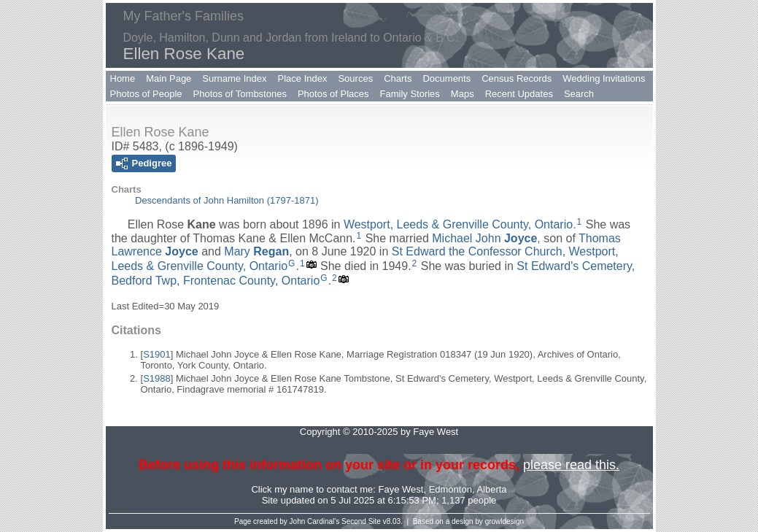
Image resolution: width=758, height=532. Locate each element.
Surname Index (234, 78)
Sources (355, 78)
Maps (463, 94)
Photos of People (146, 94)
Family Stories (410, 94)
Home (123, 78)
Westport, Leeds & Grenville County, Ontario (458, 224)
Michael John (484, 238)
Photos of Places (333, 94)
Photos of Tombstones (240, 94)
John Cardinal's (315, 521)
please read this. (571, 465)
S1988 (157, 378)
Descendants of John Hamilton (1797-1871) (227, 200)
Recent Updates (519, 94)
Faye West (401, 489)
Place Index (303, 78)
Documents (446, 78)
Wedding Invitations (604, 78)
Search (579, 94)
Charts (398, 78)
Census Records (517, 78)
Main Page (169, 78)
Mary (256, 251)
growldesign (504, 521)
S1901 (157, 354)
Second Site (361, 521)
